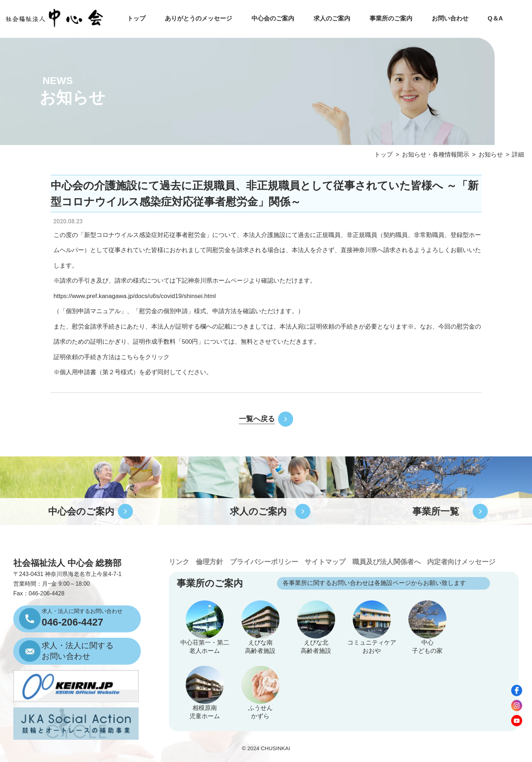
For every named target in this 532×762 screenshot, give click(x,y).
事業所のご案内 (391, 18)
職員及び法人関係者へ (387, 562)
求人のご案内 (332, 18)
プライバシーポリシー (264, 562)
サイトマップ (325, 562)
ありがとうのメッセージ (198, 18)
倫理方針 (209, 562)
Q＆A (495, 18)
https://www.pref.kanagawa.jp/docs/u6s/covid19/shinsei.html (135, 296)
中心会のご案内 (273, 18)
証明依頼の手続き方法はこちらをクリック (112, 357)
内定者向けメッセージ (461, 562)
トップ (136, 18)
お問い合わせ (450, 18)
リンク (179, 562)
